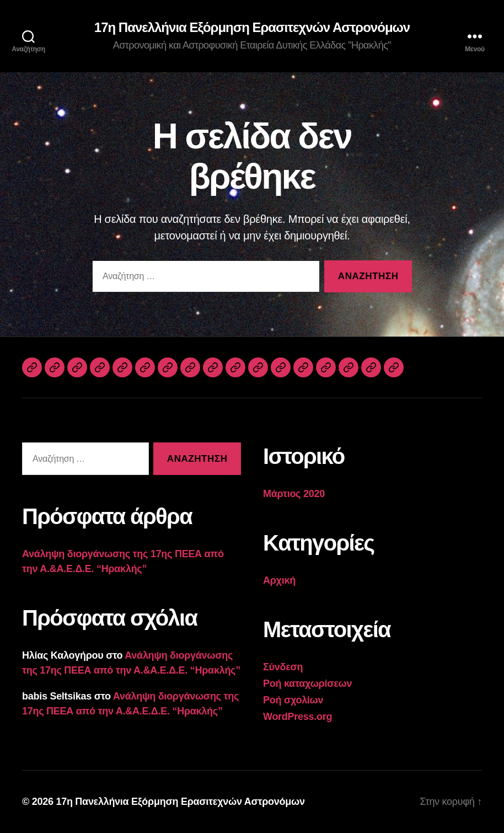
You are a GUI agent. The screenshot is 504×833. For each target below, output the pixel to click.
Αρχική (279, 580)
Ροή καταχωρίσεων (307, 684)
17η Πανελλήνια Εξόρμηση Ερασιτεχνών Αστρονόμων (252, 28)
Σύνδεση (283, 667)
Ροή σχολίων (293, 700)
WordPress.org (297, 717)
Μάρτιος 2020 (294, 494)
